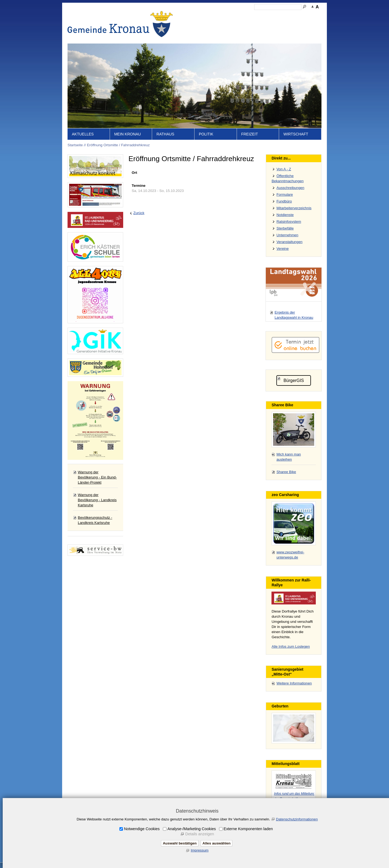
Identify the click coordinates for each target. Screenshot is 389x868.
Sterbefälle (285, 228)
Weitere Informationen (294, 683)
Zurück (139, 213)
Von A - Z (284, 169)
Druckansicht (296, 15)
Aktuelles (83, 134)
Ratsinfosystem (289, 222)
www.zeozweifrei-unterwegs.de (290, 555)
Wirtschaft (296, 134)
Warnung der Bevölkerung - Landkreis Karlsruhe (97, 500)
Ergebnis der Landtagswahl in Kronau (294, 315)
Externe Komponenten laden (248, 829)
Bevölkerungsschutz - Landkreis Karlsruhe (95, 520)
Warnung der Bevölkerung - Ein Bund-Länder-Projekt (97, 477)
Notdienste (285, 215)
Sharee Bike (286, 472)
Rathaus (165, 134)
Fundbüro (284, 201)
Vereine (282, 249)
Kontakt (228, 15)
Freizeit (250, 134)
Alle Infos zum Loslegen (291, 646)
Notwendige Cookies (142, 829)
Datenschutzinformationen (297, 819)
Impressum (248, 15)
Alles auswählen (217, 843)
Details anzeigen (200, 834)
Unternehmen (287, 235)
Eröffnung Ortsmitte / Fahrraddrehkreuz (118, 145)
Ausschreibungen (290, 188)
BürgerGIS (294, 380)
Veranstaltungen (289, 242)
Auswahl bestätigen (180, 843)
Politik (206, 134)
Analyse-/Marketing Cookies (192, 829)
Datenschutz (271, 15)
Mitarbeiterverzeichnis (294, 208)
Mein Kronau (128, 134)
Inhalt (214, 15)
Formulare (285, 194)
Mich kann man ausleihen (289, 457)
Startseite (197, 15)
